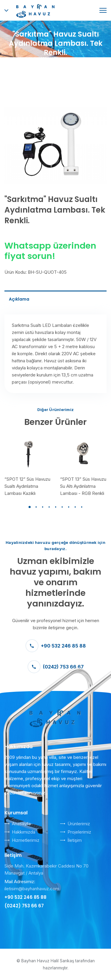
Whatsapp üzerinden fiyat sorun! (50, 251)
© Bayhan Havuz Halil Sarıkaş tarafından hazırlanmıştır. (56, 964)
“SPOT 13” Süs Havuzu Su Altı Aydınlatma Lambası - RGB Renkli (83, 486)
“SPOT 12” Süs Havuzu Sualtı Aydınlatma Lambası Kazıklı (27, 486)
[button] (30, 507)
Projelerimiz (79, 832)
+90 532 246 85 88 (56, 646)
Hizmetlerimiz (26, 840)
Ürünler (50, 65)
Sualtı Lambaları (85, 65)
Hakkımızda (24, 832)
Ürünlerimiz (79, 824)
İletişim (75, 840)
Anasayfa (21, 65)
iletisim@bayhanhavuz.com (32, 889)
